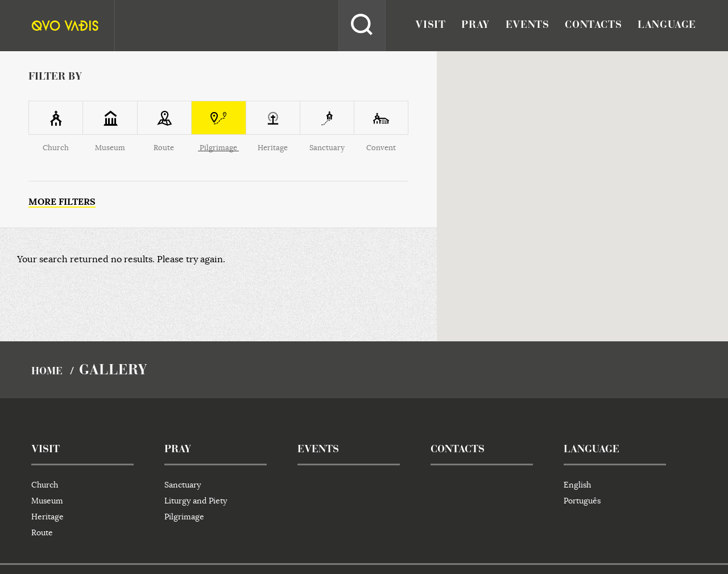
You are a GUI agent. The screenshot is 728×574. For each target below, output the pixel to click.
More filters (62, 202)
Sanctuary (183, 485)
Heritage (47, 517)
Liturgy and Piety (196, 501)
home (47, 372)
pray (475, 26)
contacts (593, 26)
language (667, 26)
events (528, 26)
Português (582, 501)
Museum (47, 501)
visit (430, 26)
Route (42, 532)
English (577, 485)
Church (45, 485)
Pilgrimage (184, 517)
